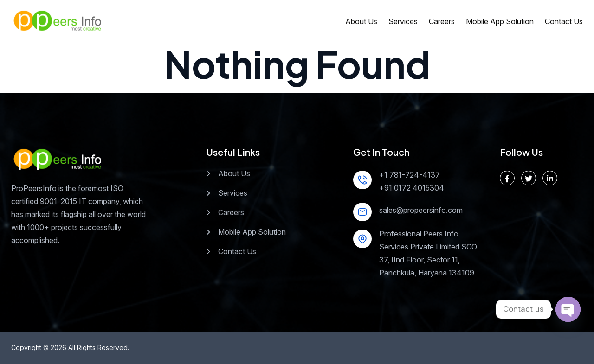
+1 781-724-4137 (410, 175)
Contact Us (564, 21)
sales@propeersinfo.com (421, 210)
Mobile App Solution (500, 21)
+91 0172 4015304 (412, 188)
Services (403, 21)
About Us (361, 21)
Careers (442, 21)
